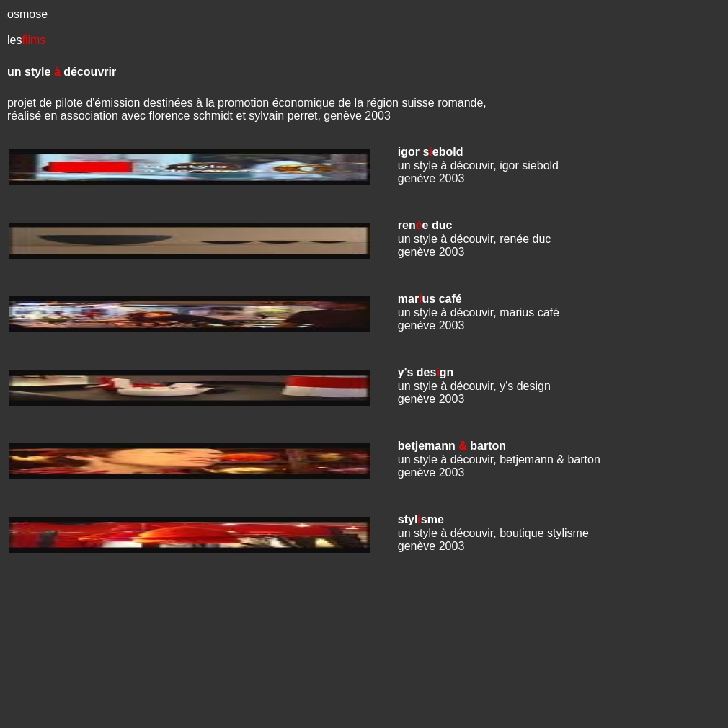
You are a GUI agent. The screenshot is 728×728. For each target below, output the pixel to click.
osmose (27, 14)
